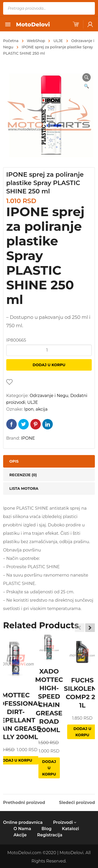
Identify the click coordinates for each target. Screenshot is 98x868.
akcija (42, 409)
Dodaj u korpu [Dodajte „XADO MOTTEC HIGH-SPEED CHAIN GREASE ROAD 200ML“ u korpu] (49, 768)
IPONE (28, 438)
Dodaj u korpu (49, 365)
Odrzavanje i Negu (49, 396)
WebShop (36, 41)
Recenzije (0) (23, 475)
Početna (11, 41)
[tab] (49, 461)
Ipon (29, 409)
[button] (90, 628)
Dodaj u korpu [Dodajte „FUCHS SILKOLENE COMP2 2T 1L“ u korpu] (82, 732)
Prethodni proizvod (24, 803)
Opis (14, 461)
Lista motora (24, 488)
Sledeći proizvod (77, 803)
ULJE (58, 41)
